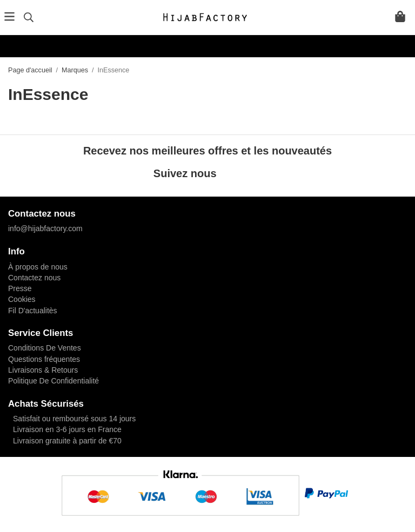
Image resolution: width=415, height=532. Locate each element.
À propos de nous (38, 267)
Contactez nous (34, 278)
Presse (20, 288)
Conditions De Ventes (45, 348)
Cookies (22, 299)
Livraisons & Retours (43, 370)
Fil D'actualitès (33, 311)
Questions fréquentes (44, 359)
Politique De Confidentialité (53, 381)
